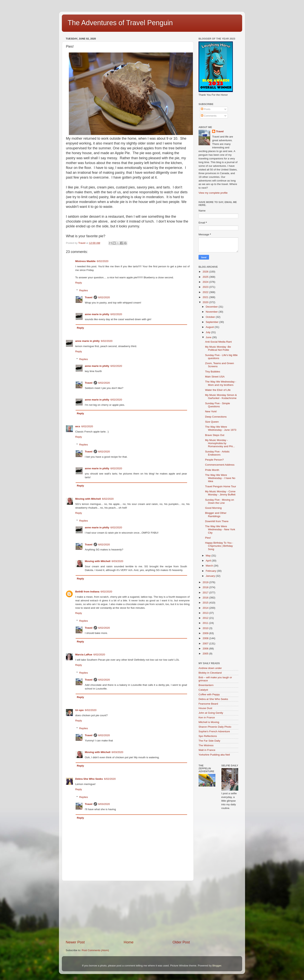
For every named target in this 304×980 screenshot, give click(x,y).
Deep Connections (216, 417)
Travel (89, 297)
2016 (206, 598)
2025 (206, 277)
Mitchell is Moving (209, 722)
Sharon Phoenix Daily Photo (215, 727)
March (210, 566)
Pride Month (212, 470)
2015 (206, 603)
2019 (206, 582)
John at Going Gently (211, 713)
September (212, 322)
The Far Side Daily (209, 741)
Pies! (208, 538)
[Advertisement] (128, 910)
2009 (206, 633)
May (209, 556)
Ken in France (207, 717)
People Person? (214, 460)
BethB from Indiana (87, 592)
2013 (206, 613)
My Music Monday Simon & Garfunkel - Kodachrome (221, 397)
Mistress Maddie (85, 261)
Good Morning (213, 508)
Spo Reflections (208, 736)
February (211, 571)
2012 (206, 618)
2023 (206, 287)
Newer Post (75, 942)
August (210, 327)
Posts (206, 109)
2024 (206, 282)
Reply (79, 283)
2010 (206, 628)
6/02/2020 (103, 261)
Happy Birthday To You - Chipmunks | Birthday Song (219, 546)
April (209, 561)
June (209, 337)
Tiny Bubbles (213, 372)
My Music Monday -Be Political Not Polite (218, 348)
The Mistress (206, 745)
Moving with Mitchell (88, 499)
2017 (206, 593)
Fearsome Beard (208, 704)
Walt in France (207, 750)
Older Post (181, 942)
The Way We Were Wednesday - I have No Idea (220, 478)
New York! (211, 411)
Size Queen (212, 422)
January (211, 576)
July (208, 332)
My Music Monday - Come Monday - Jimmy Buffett (220, 493)
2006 (206, 649)
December (212, 307)
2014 (206, 608)
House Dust (205, 708)
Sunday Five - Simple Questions (218, 405)
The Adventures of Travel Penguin (120, 23)
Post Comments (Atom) (95, 950)
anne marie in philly (97, 314)
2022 (206, 292)
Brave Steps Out (215, 435)
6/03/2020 (117, 561)
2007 (206, 643)
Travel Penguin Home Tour (221, 486)
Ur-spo (79, 710)
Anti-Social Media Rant (218, 342)
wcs (78, 426)
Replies (84, 290)
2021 (206, 297)
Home (129, 942)
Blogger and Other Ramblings (216, 514)
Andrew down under (210, 668)
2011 (206, 623)
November (212, 312)
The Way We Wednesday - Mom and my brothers (221, 383)
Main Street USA (215, 377)
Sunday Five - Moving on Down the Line (220, 501)
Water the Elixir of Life (218, 390)
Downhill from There (217, 521)
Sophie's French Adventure (214, 731)
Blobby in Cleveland (210, 673)
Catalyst (203, 690)
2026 (206, 272)
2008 (206, 638)
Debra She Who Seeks (89, 779)
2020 (206, 302)
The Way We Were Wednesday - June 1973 (221, 428)
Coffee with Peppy (209, 694)
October (211, 317)
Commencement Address (220, 465)
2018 (206, 587)
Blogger (217, 966)
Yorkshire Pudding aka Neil (214, 755)
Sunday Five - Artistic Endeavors (217, 453)
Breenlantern (206, 685)
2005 (206, 654)
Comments (209, 116)
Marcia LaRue (84, 655)
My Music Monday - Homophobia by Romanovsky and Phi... (220, 443)
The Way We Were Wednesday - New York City (220, 529)
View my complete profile (213, 193)
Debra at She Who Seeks (213, 699)
